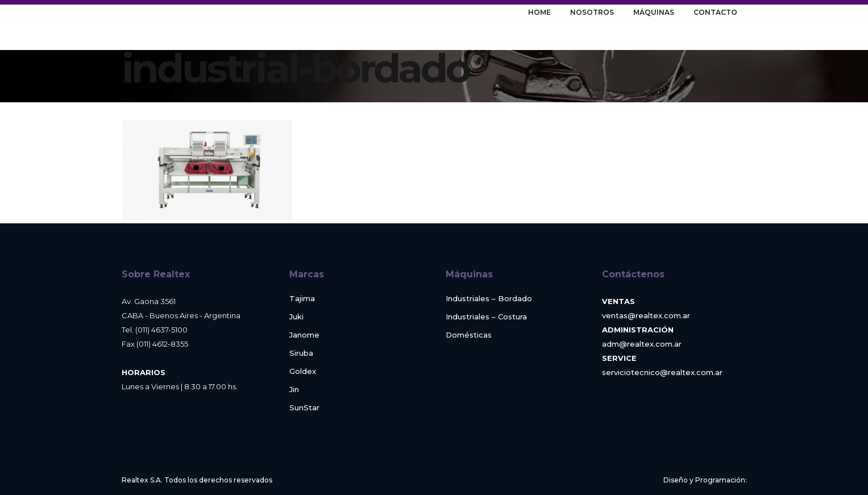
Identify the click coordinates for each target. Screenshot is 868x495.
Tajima (302, 299)
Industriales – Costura (486, 317)
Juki (296, 317)
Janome (304, 335)
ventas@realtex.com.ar (646, 315)
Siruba (301, 353)
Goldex (303, 371)
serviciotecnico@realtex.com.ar (662, 372)
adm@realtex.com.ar (642, 344)
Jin (294, 390)
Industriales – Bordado (489, 299)
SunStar (304, 408)
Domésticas (469, 335)
